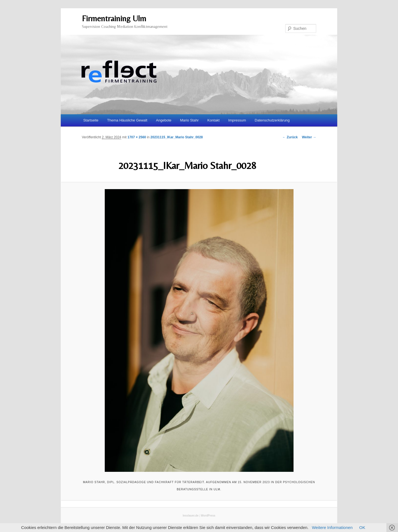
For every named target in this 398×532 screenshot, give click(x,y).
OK (362, 527)
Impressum (237, 120)
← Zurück (290, 137)
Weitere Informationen (332, 527)
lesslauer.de (191, 516)
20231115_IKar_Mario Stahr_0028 (176, 137)
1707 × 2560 (137, 137)
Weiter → (309, 137)
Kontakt (213, 120)
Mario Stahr (189, 120)
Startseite (91, 120)
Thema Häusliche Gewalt (127, 120)
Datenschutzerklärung (272, 120)
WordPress (208, 516)
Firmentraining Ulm (114, 18)
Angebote (164, 120)
